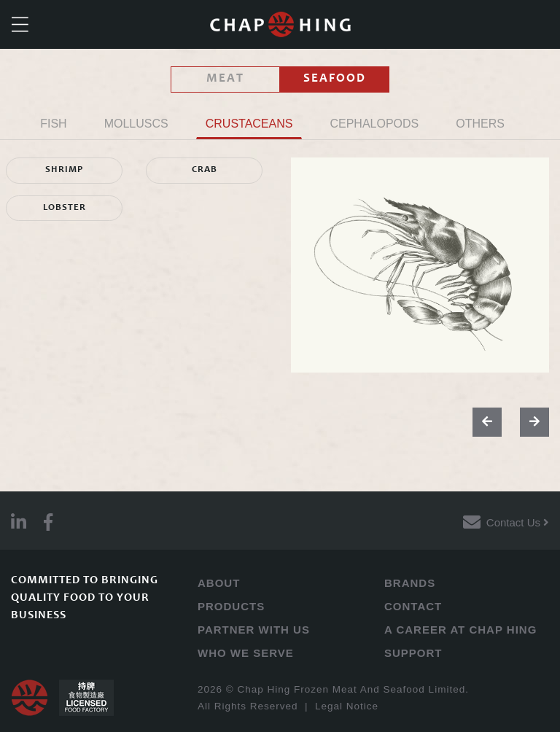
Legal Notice (347, 706)
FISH (53, 124)
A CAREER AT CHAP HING (460, 630)
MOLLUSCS (136, 124)
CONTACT (413, 606)
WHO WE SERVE (246, 653)
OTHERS (480, 124)
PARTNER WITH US (254, 630)
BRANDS (410, 583)
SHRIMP (64, 170)
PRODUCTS (231, 606)
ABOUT (219, 583)
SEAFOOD (335, 79)
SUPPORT (413, 653)
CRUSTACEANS (249, 124)
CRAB (205, 170)
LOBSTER (65, 208)
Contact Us (518, 522)
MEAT (225, 79)
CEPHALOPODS (374, 124)
